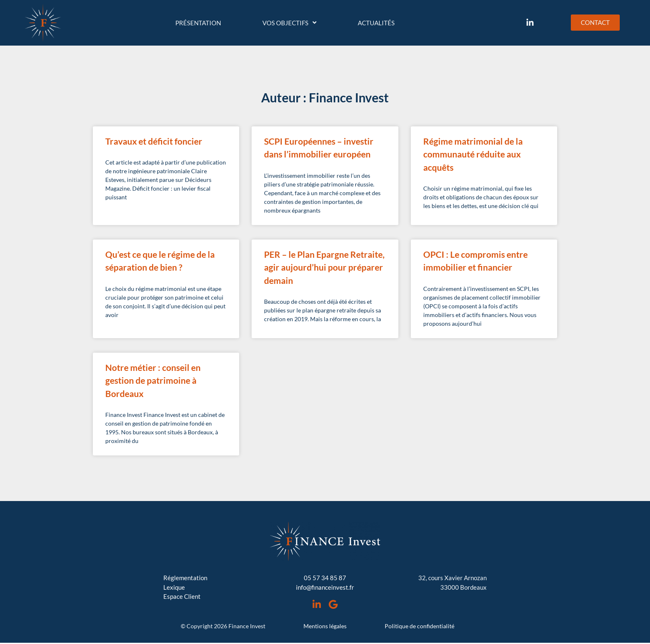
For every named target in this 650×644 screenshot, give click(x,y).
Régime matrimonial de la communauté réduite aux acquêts (473, 154)
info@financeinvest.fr (325, 587)
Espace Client (182, 596)
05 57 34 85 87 (325, 578)
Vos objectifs (289, 23)
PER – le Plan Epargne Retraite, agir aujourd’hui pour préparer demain (324, 267)
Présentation (198, 23)
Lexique (174, 587)
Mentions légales (325, 627)
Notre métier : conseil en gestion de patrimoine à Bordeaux (153, 380)
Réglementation (185, 578)
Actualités (376, 23)
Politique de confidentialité (420, 627)
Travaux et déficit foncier (154, 141)
